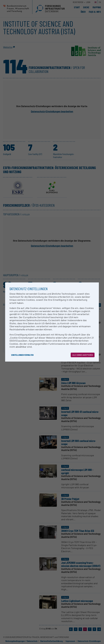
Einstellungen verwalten (22, 355)
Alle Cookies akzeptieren (83, 355)
